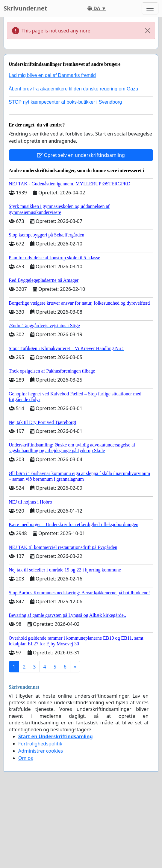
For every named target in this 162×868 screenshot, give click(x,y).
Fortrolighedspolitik (40, 744)
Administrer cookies (41, 751)
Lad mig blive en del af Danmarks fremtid (52, 75)
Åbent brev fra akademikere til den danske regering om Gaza (73, 89)
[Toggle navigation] (150, 8)
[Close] (148, 31)
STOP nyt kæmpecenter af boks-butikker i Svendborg (65, 102)
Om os (26, 758)
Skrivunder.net (25, 8)
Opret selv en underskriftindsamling (81, 155)
